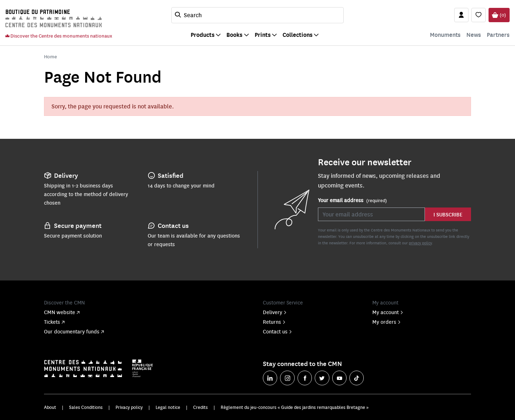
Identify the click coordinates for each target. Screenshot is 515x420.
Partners (498, 35)
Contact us (278, 331)
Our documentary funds (74, 331)
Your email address (352, 200)
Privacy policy (129, 407)
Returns (274, 322)
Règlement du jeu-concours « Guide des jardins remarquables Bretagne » (295, 407)
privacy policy (420, 243)
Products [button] (203, 35)
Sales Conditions (86, 407)
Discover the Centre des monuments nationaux (59, 36)
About (50, 407)
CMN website (62, 312)
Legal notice (168, 407)
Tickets (54, 322)
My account (388, 312)
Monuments (445, 35)
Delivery (275, 312)
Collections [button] (298, 35)
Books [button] (234, 35)
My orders (387, 322)
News (474, 35)
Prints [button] (263, 35)
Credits (200, 407)
